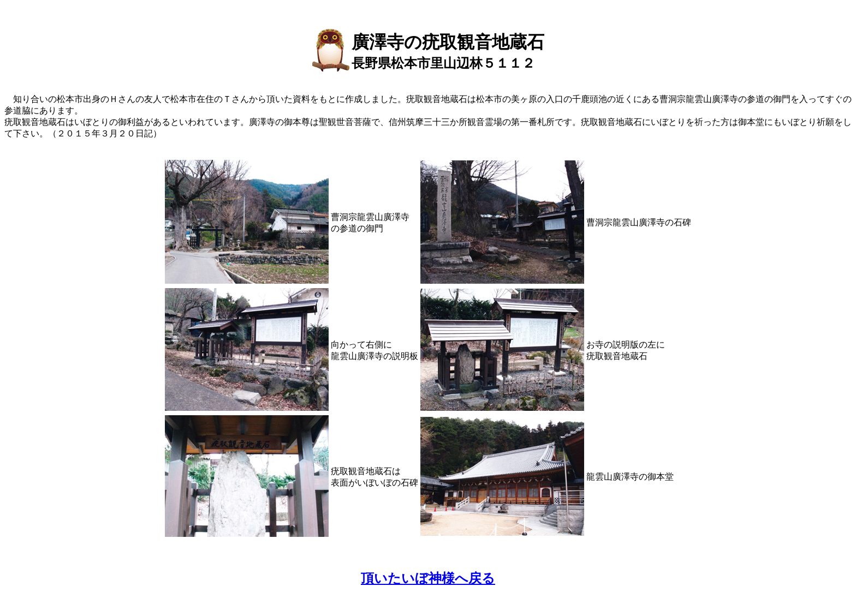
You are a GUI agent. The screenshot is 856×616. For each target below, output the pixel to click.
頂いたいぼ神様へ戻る (428, 578)
